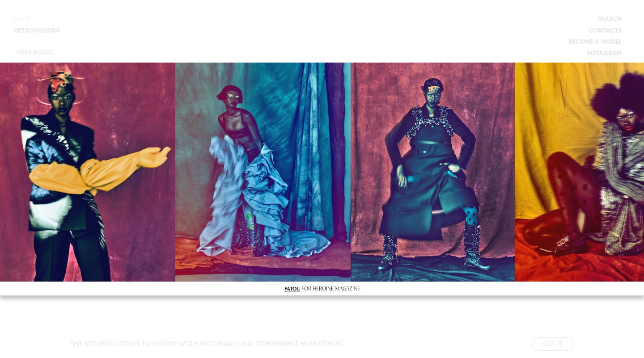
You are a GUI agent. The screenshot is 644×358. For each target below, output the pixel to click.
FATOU (292, 288)
